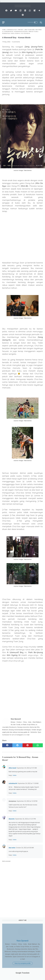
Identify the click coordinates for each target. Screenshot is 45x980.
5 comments (16, 42)
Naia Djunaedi (22, 941)
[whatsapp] (30, 10)
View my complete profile (23, 963)
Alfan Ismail (12, 768)
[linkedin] (25, 10)
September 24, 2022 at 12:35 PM (27, 801)
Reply (10, 775)
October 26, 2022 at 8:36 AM (25, 848)
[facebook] (6, 10)
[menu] (3, 22)
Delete (15, 775)
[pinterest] (22, 15)
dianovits (12, 819)
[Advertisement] (22, 237)
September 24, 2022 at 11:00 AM (28, 783)
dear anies (12, 848)
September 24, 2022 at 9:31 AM (27, 768)
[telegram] (39, 10)
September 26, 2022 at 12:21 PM (25, 819)
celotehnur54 (13, 783)
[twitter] (11, 10)
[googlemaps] (34, 10)
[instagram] (20, 10)
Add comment (6, 861)
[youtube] (16, 10)
